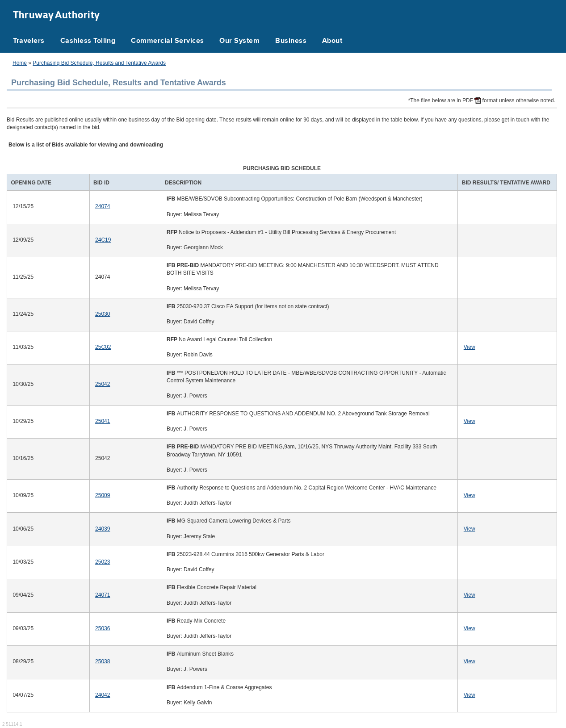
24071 (103, 595)
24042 (103, 695)
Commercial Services (167, 41)
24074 (103, 206)
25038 (103, 661)
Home (20, 63)
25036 (103, 628)
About (332, 41)
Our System (239, 41)
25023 (103, 562)
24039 (103, 529)
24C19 (103, 240)
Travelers (29, 41)
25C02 (103, 347)
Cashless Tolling (88, 41)
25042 (103, 384)
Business (291, 41)
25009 (103, 495)
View (470, 347)
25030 (103, 314)
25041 (103, 421)
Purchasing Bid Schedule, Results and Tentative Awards (99, 63)
